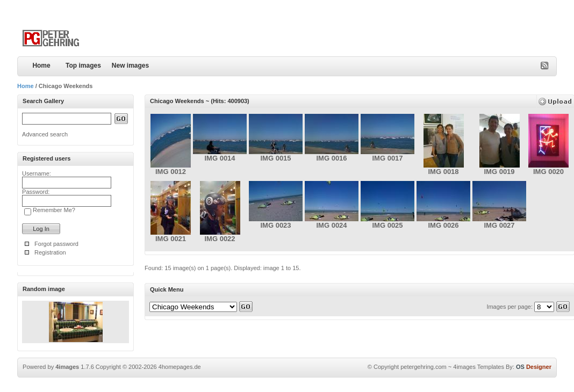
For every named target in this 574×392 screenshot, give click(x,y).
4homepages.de (180, 367)
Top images (83, 66)
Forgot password (56, 244)
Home (41, 66)
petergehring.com (424, 367)
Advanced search (45, 134)
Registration (50, 252)
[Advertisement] (431, 30)
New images (130, 66)
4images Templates (479, 367)
